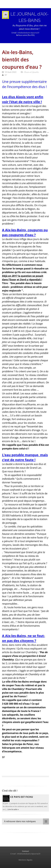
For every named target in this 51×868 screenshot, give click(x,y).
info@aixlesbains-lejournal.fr (28, 33)
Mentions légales (26, 860)
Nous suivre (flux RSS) (26, 35)
